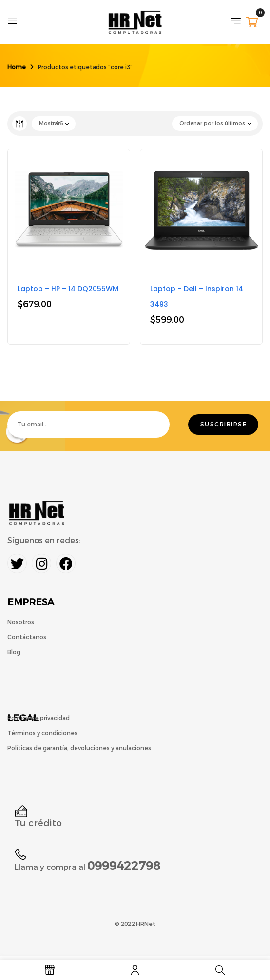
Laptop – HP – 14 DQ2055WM (68, 289)
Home (17, 67)
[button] (252, 23)
